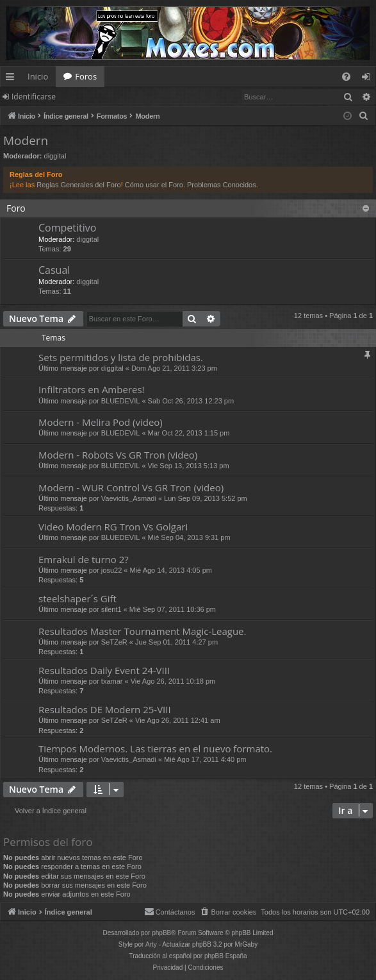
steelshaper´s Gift (78, 598)
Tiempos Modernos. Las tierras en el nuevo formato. (155, 748)
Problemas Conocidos (222, 185)
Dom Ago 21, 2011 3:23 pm (174, 368)
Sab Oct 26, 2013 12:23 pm (191, 401)
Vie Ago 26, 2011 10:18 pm (173, 681)
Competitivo (67, 228)
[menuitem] (346, 77)
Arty (151, 944)
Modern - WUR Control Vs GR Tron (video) (131, 487)
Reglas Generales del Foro (78, 185)
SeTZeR (114, 642)
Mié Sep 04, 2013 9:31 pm (189, 537)
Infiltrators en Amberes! (92, 389)
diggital (55, 156)
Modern (26, 140)
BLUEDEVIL (121, 401)
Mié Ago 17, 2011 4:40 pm (205, 759)
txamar (112, 681)
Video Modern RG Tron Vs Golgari (113, 527)
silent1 (111, 609)
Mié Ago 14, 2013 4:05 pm (170, 570)
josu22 (111, 570)
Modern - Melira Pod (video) (101, 422)
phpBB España (226, 956)
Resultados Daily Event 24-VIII (104, 670)
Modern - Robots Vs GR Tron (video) (118, 455)
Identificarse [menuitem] (369, 79)
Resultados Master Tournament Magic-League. (142, 631)
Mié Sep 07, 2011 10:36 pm (173, 609)
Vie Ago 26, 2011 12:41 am (178, 720)
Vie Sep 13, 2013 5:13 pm (189, 466)
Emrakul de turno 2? (84, 559)
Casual (54, 270)
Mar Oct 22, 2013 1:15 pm (189, 433)
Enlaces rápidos (12, 79)
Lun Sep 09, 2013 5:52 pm (206, 498)
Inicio (38, 76)
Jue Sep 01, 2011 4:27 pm (176, 642)
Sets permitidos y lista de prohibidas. (121, 357)
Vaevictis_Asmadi (129, 498)
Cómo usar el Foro (154, 185)
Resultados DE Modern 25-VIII (105, 709)
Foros (86, 76)
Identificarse (34, 97)
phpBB (161, 933)
